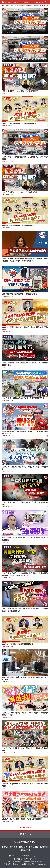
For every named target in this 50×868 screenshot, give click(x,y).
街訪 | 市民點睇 (19, 6)
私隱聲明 (44, 847)
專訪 (12, 6)
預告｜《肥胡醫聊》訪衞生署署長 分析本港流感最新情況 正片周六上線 (25, 678)
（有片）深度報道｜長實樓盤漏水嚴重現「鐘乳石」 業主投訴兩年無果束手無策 (25, 364)
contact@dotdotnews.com (36, 856)
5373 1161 (19, 856)
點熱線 (5, 847)
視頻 (21, 2)
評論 (24, 2)
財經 (34, 2)
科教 (40, 2)
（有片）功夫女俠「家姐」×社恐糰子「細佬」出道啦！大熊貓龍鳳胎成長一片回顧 (25, 714)
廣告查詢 (14, 847)
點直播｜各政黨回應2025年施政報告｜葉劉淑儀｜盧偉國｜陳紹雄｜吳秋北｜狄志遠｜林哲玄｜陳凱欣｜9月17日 (25, 260)
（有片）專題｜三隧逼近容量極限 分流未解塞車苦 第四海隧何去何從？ (24, 30)
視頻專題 (42, 6)
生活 (31, 2)
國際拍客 (28, 6)
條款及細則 (25, 850)
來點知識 (35, 6)
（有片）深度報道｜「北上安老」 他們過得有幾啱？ (20, 91)
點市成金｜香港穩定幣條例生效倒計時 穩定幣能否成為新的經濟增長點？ (25, 328)
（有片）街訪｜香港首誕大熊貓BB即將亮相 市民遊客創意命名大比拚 (25, 749)
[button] (40, 33)
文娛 (37, 2)
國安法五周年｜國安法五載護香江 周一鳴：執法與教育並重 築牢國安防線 (25, 539)
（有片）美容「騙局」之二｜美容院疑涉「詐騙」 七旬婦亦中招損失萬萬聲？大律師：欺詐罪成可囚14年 (25, 574)
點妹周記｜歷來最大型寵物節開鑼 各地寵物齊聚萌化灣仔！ (23, 819)
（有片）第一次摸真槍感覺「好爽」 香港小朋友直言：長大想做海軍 (25, 468)
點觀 (28, 2)
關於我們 (23, 847)
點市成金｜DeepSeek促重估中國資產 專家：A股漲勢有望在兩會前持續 (25, 785)
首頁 (6, 2)
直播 (7, 6)
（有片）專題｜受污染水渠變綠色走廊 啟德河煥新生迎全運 (23, 398)
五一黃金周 (13, 2)
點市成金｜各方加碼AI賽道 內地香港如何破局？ (19, 124)
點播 (3, 6)
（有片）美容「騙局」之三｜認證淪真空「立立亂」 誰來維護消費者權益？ (25, 503)
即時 (18, 2)
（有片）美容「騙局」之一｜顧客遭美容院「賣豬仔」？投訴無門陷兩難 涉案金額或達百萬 (25, 610)
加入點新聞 (33, 847)
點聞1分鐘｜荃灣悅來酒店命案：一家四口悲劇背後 (19, 294)
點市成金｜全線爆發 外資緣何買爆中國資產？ (18, 644)
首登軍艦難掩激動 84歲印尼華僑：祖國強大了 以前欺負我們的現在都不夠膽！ (25, 433)
